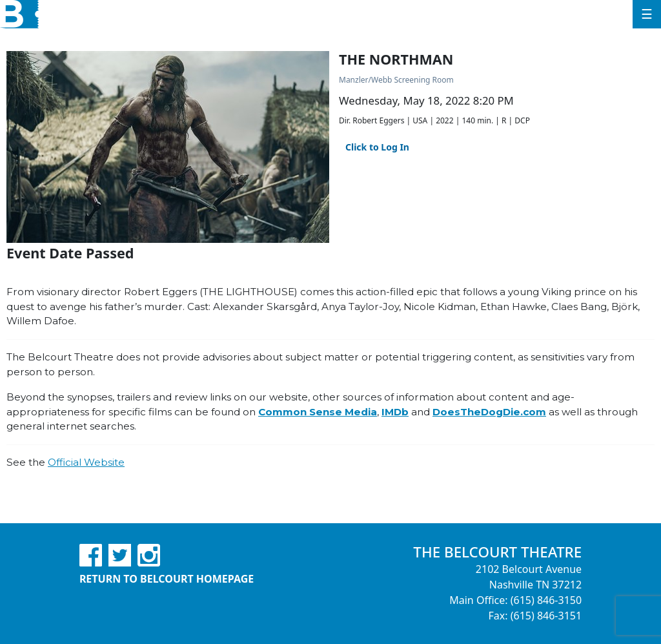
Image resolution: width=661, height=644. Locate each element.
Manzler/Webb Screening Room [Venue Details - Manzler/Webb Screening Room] (396, 80)
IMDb (395, 412)
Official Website (86, 462)
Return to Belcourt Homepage (167, 579)
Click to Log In (377, 147)
